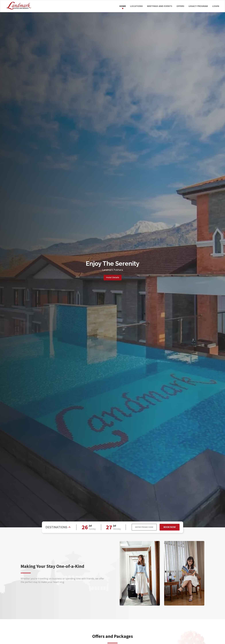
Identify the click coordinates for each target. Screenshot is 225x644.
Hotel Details (113, 277)
